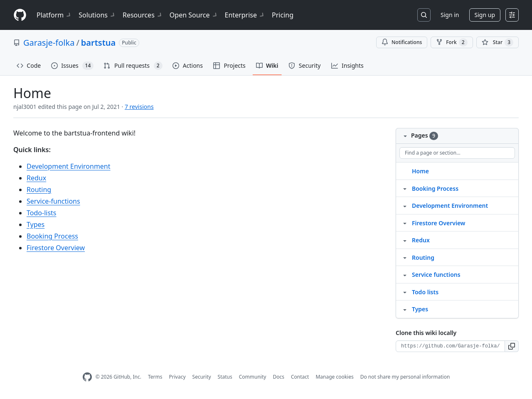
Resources (143, 15)
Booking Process (52, 236)
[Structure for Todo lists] (405, 292)
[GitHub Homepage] (87, 377)
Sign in (450, 15)
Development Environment (69, 166)
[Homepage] (20, 15)
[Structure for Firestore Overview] (405, 223)
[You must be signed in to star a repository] (498, 42)
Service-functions (53, 201)
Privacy (177, 377)
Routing (39, 190)
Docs (278, 377)
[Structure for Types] (405, 309)
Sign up (485, 15)
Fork (452, 42)
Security (202, 377)
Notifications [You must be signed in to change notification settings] (402, 42)
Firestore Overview (56, 248)
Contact (300, 377)
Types (36, 224)
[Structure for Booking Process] (405, 188)
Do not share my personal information (405, 377)
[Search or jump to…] (424, 15)
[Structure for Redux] (405, 240)
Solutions (97, 15)
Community (253, 377)
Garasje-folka (49, 43)
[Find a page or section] (457, 153)
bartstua (98, 43)
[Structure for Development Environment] (405, 205)
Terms (155, 377)
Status (225, 377)
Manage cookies (334, 377)
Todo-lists (42, 213)
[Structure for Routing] (405, 257)
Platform (54, 15)
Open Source (194, 15)
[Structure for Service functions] (405, 274)
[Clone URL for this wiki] (450, 346)
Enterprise (245, 15)
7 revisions (139, 107)
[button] (512, 346)
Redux (36, 178)
